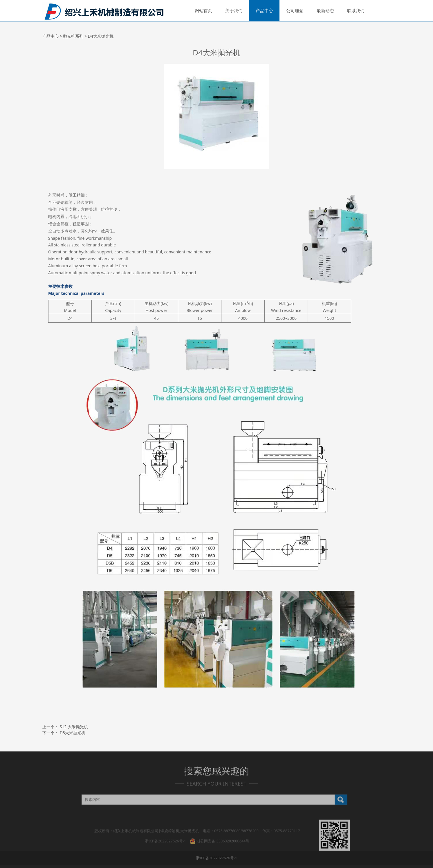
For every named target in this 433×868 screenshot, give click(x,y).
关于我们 (234, 10)
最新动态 (325, 10)
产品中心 (264, 10)
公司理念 (295, 10)
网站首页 (203, 10)
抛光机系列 (73, 36)
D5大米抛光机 (73, 733)
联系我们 (356, 10)
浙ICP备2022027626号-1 (165, 837)
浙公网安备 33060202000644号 (220, 837)
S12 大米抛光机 (74, 727)
